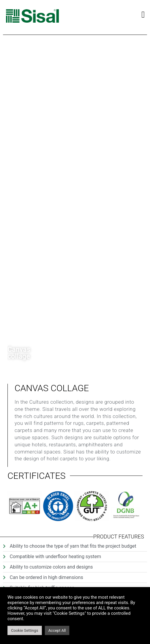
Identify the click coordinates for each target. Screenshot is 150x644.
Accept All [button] (57, 630)
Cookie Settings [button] (25, 630)
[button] (143, 14)
